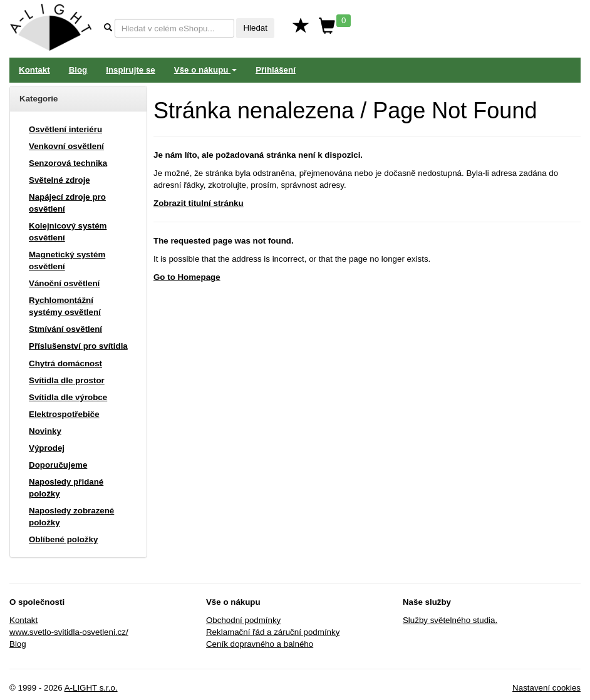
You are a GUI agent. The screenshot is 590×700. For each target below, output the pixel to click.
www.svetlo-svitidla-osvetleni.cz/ (69, 632)
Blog (78, 70)
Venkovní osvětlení (66, 146)
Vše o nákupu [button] (205, 70)
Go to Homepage (187, 277)
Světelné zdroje (60, 180)
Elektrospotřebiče (64, 414)
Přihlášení (276, 70)
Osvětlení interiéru (65, 129)
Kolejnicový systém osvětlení (68, 232)
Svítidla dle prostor (67, 380)
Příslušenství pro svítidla (78, 346)
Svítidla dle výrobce (68, 397)
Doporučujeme (58, 465)
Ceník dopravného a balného (260, 644)
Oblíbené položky (63, 539)
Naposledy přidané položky (66, 488)
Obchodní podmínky (243, 620)
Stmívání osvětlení (65, 329)
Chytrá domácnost (65, 363)
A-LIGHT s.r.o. (91, 688)
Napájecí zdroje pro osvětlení (67, 203)
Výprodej (47, 448)
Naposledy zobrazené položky (71, 517)
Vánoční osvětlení (64, 283)
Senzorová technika (68, 163)
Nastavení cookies (546, 688)
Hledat (255, 28)
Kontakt (34, 70)
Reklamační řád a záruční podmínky (273, 632)
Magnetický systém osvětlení (67, 260)
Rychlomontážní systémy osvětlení (65, 306)
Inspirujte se (131, 70)
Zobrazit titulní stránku (199, 203)
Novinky (45, 431)
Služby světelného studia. (450, 620)
